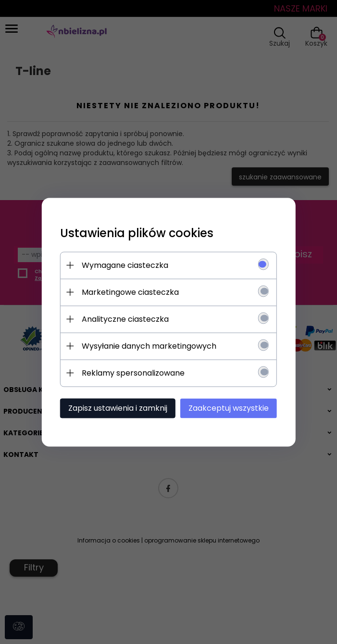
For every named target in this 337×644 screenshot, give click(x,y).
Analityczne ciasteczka (131, 319)
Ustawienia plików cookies (142, 233)
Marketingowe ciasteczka (136, 292)
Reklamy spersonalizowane (138, 373)
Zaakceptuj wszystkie (229, 408)
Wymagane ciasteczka (130, 265)
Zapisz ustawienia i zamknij (123, 408)
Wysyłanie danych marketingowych (154, 346)
